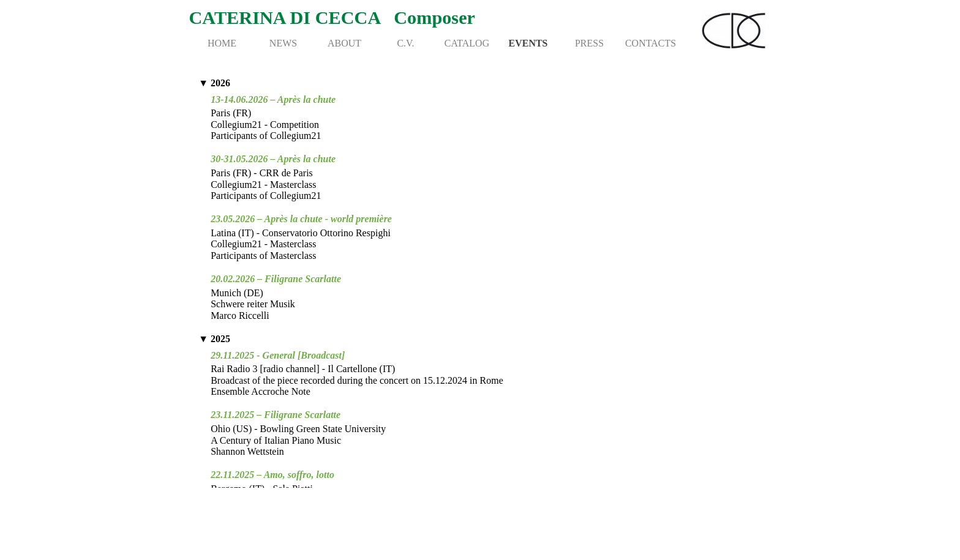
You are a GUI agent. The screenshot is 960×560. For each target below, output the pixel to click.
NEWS (283, 43)
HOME (222, 43)
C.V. (405, 43)
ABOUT (344, 43)
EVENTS (528, 43)
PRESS (589, 43)
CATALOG (467, 43)
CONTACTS (651, 43)
